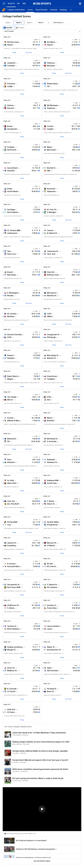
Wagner (10, 379)
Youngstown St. (53, 335)
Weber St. (51, 647)
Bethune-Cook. (53, 275)
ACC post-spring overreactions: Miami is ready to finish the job (38, 778)
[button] (71, 10)
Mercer (10, 400)
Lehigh (10, 86)
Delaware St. (52, 462)
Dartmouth (12, 150)
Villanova (51, 63)
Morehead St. (52, 439)
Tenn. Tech (51, 254)
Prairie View (52, 608)
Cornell (50, 126)
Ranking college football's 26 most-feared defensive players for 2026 (41, 742)
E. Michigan (51, 212)
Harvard (10, 108)
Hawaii (10, 45)
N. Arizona (11, 564)
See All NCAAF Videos (42, 861)
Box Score (29, 52)
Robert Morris (13, 376)
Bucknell (51, 421)
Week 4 (19, 23)
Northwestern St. (54, 650)
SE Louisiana (52, 587)
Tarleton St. (12, 626)
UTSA (9, 337)
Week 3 (8, 23)
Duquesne (51, 108)
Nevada (10, 296)
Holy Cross (12, 254)
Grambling (11, 546)
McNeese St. (12, 671)
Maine (49, 147)
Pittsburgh (51, 337)
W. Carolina (12, 314)
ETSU (49, 397)
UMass (50, 316)
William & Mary (13, 421)
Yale (9, 251)
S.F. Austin (11, 692)
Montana (11, 316)
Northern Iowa (13, 42)
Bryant (10, 272)
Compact (21, 28)
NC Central (51, 567)
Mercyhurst (52, 293)
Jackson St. (12, 543)
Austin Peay (52, 483)
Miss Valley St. (53, 355)
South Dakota (13, 191)
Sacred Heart (13, 168)
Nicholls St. (52, 358)
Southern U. (52, 605)
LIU (48, 86)
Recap (14, 52)
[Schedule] (54, 10)
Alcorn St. (11, 668)
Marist (50, 418)
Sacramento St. (13, 585)
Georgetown (12, 129)
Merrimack (51, 150)
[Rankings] (63, 10)
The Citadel (12, 397)
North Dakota (13, 212)
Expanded (9, 28)
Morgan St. (12, 650)
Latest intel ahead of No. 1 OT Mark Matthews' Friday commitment (39, 733)
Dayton (50, 45)
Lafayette (11, 63)
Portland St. (52, 689)
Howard (10, 355)
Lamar (50, 629)
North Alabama (13, 629)
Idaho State (12, 483)
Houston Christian (15, 335)
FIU (8, 441)
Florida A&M (12, 522)
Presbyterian (52, 525)
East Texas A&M (14, 587)
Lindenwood (12, 233)
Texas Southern (53, 626)
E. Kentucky (52, 441)
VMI (49, 171)
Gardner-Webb (53, 522)
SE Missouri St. (13, 605)
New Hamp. (12, 275)
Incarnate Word (13, 567)
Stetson (10, 105)
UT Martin (51, 546)
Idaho (49, 668)
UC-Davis (11, 712)
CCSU (49, 314)
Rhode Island (52, 84)
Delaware (11, 462)
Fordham (11, 147)
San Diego (11, 210)
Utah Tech (11, 710)
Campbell (51, 379)
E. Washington (13, 293)
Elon (49, 400)
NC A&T (50, 564)
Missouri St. (52, 543)
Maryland (51, 66)
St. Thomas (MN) (14, 230)
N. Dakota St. (52, 233)
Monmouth (12, 439)
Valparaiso (51, 191)
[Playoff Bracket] (41, 10)
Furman (10, 418)
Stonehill (11, 171)
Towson (50, 230)
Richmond (51, 460)
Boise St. (51, 692)
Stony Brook (52, 376)
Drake (10, 189)
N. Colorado (12, 689)
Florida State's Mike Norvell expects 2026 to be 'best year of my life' (40, 760)
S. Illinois (11, 608)
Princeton (11, 84)
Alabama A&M (53, 480)
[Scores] (30, 10)
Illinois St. (51, 504)
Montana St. (52, 296)
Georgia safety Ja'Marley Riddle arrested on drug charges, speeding (40, 751)
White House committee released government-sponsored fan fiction (40, 769)
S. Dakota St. (52, 585)
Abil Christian (52, 671)
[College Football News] (16, 10)
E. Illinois (51, 501)
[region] (42, 809)
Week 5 (30, 23)
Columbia (11, 66)
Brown (10, 126)
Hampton (11, 358)
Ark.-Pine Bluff (13, 504)
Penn (9, 460)
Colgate (50, 129)
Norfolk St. (51, 168)
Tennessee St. (53, 251)
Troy (9, 525)
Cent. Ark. (11, 501)
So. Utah (11, 480)
